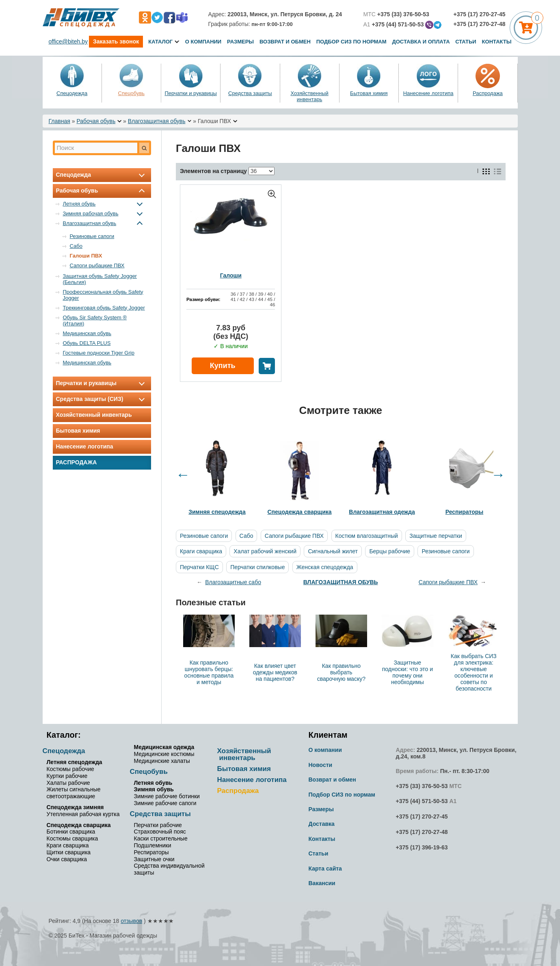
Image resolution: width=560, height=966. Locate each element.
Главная (59, 121)
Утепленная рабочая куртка (83, 814)
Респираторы (151, 852)
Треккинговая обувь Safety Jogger (104, 308)
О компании (203, 42)
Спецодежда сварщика (79, 825)
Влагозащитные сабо (233, 582)
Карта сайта (325, 869)
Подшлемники (153, 845)
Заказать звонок (116, 41)
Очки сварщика (67, 859)
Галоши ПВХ (86, 256)
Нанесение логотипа (428, 93)
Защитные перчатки (436, 536)
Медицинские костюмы (164, 754)
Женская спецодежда (325, 567)
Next (498, 475)
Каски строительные (161, 838)
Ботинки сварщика (71, 832)
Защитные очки (154, 859)
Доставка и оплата (422, 42)
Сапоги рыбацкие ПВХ (97, 265)
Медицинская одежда (164, 747)
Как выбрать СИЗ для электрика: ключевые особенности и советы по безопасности (474, 672)
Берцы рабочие (390, 551)
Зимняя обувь (154, 789)
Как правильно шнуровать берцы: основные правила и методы (209, 672)
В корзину (267, 366)
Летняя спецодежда (75, 762)
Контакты (497, 42)
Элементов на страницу (213, 171)
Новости (321, 765)
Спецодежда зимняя (75, 807)
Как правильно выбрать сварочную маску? (341, 672)
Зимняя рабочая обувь (105, 213)
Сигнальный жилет (333, 551)
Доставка (322, 824)
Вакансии (322, 883)
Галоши (231, 275)
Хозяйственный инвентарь (309, 96)
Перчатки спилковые (257, 567)
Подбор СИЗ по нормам (351, 42)
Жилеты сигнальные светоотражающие (74, 793)
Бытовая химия (369, 93)
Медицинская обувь (87, 333)
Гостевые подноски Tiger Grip (99, 353)
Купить (223, 366)
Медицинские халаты (162, 761)
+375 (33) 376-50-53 (422, 786)
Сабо (76, 246)
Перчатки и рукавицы (190, 93)
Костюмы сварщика (72, 838)
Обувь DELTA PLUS (87, 343)
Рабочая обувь (96, 121)
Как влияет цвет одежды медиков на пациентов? (275, 672)
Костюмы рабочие (70, 769)
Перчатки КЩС (199, 567)
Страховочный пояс (160, 832)
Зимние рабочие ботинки (167, 796)
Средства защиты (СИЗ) (102, 399)
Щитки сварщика (69, 852)
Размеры (240, 42)
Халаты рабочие (68, 783)
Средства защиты (250, 93)
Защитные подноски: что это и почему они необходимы (408, 672)
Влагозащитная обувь (157, 121)
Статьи (466, 42)
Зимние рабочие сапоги (165, 803)
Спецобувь (132, 93)
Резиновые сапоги (92, 236)
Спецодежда (72, 93)
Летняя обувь (105, 204)
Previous (183, 475)
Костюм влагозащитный (367, 536)
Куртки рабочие (67, 776)
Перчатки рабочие (158, 825)
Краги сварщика (201, 551)
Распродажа (488, 93)
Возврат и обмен (285, 42)
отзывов (131, 921)
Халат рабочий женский (265, 551)
